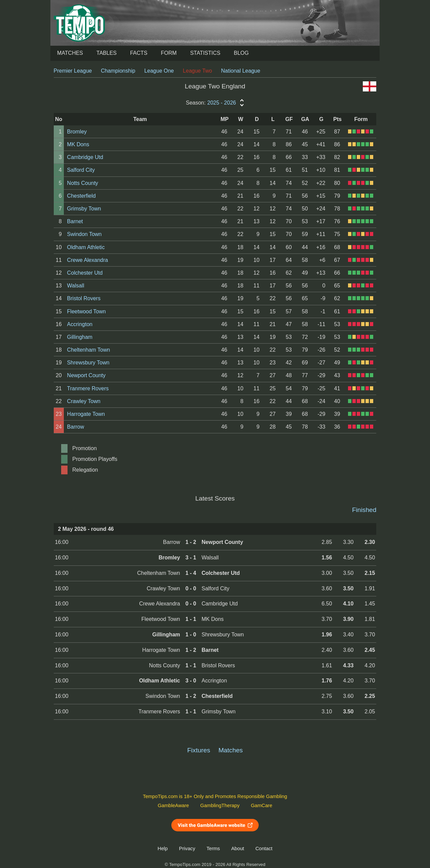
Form (169, 53)
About (238, 849)
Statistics (205, 53)
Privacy (187, 849)
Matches (70, 53)
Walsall (76, 286)
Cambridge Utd (85, 157)
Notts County (83, 183)
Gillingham (80, 337)
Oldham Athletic (86, 247)
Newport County (87, 375)
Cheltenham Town (89, 350)
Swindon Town (84, 234)
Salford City (81, 170)
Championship (118, 71)
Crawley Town (84, 401)
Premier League (73, 71)
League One (159, 71)
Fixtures (199, 750)
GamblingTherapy (220, 805)
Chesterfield (81, 196)
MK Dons (78, 144)
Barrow (76, 427)
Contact (264, 849)
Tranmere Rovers (88, 388)
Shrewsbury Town (88, 363)
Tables (106, 53)
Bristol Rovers (84, 298)
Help (163, 849)
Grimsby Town (84, 209)
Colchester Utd (85, 273)
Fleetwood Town (87, 311)
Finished (364, 510)
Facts (139, 53)
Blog (241, 53)
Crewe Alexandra (88, 260)
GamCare (262, 805)
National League (241, 71)
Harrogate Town (86, 414)
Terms (213, 849)
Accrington (80, 324)
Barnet (75, 221)
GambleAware (174, 805)
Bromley (77, 132)
